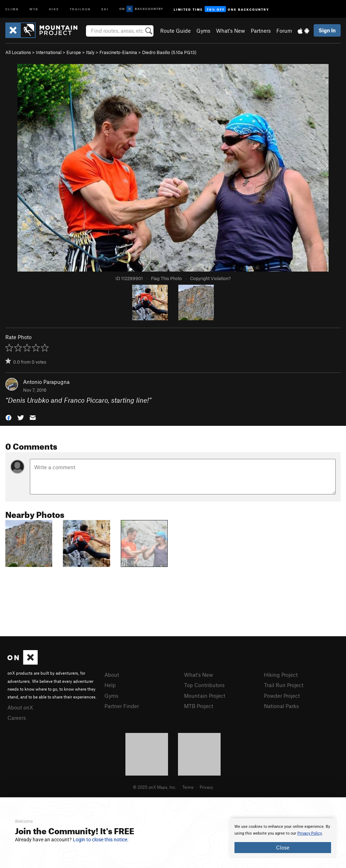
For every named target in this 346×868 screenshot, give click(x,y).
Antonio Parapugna (46, 382)
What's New (231, 31)
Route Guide (175, 31)
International (49, 52)
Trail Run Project (284, 685)
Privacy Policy (310, 833)
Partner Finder (122, 706)
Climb (12, 9)
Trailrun (80, 9)
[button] (9, 417)
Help (110, 685)
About (112, 675)
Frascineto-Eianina (118, 52)
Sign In (327, 30)
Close (283, 847)
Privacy (206, 787)
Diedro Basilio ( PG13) (169, 52)
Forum (284, 31)
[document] (283, 838)
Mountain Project (205, 696)
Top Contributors (204, 685)
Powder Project (282, 696)
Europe (74, 52)
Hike (54, 9)
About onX (20, 707)
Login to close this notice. (101, 840)
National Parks (281, 706)
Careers (17, 718)
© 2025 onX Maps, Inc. (155, 787)
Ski (105, 9)
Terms (188, 787)
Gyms (203, 31)
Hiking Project (281, 675)
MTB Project (199, 706)
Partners (261, 31)
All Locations (18, 52)
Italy (90, 52)
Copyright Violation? (210, 278)
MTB (34, 9)
